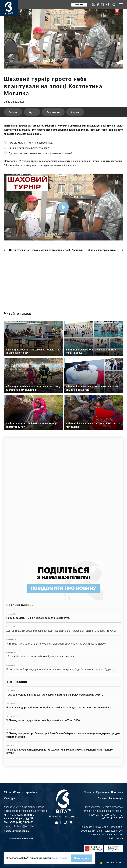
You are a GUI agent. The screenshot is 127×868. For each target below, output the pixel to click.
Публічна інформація (110, 798)
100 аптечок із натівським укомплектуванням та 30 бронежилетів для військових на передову (47, 250)
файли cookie (59, 858)
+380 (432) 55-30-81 (22, 822)
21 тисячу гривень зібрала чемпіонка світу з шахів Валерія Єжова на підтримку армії (71, 161)
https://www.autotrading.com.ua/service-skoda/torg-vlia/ (63, 497)
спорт (14, 112)
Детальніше (63, 616)
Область (18, 792)
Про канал (102, 792)
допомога (54, 112)
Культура (9, 798)
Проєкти (89, 792)
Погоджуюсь (82, 858)
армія (76, 112)
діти (33, 112)
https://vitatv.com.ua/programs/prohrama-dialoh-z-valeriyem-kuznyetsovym (63, 279)
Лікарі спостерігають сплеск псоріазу (106, 250)
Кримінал (31, 792)
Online (79, 5)
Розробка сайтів (117, 863)
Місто (7, 792)
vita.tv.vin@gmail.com (25, 826)
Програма (117, 792)
